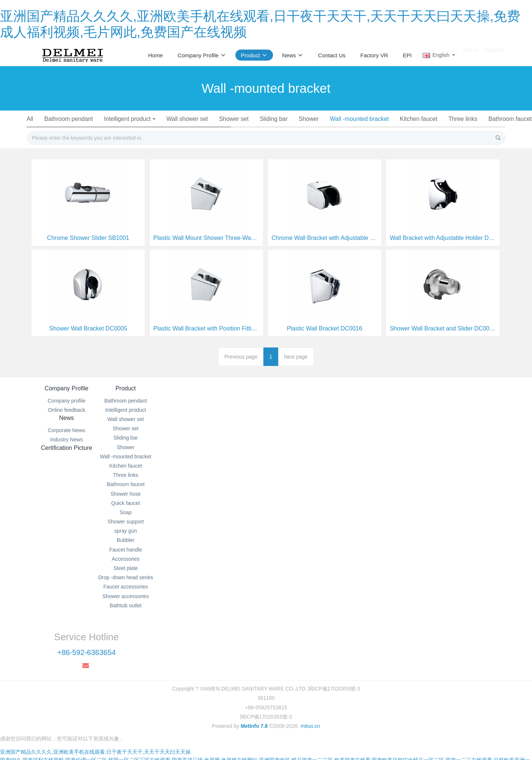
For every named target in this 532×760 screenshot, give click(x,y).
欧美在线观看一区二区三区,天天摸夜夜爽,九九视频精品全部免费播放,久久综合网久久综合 (232, 748)
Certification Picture (306, 407)
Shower (322, 119)
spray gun (296, 128)
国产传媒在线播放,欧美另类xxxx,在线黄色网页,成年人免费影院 (127, 756)
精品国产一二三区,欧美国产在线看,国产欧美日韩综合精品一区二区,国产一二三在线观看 (392, 723)
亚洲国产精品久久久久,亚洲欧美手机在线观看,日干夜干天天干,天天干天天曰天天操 (95, 715)
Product (146, 407)
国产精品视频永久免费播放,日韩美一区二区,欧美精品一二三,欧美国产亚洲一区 (262, 732)
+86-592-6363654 (406, 428)
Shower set (244, 119)
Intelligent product (135, 119)
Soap (210, 128)
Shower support (250, 128)
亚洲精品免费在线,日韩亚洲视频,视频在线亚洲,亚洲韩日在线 (406, 748)
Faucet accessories (246, 138)
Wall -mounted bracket (374, 119)
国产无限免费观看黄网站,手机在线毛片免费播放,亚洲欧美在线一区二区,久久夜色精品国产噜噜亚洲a (405, 740)
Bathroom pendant (75, 119)
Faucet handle (373, 128)
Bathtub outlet (368, 138)
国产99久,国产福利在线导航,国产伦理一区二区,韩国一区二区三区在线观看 (85, 723)
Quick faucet (174, 128)
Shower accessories (311, 138)
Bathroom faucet (77, 128)
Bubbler (332, 128)
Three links (481, 119)
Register (494, 55)
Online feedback (66, 428)
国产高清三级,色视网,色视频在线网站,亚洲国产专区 (231, 723)
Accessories (421, 128)
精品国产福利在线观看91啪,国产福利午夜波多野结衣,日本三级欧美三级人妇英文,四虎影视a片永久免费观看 (166, 740)
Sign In (471, 55)
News (226, 407)
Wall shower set (196, 119)
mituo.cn (310, 682)
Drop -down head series (177, 138)
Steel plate (463, 128)
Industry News (226, 428)
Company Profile (66, 407)
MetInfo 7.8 (254, 682)
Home (156, 55)
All (35, 119)
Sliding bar (286, 119)
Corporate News (226, 419)
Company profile (66, 419)
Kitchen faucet (435, 119)
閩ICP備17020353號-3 (266, 673)
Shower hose (128, 128)
